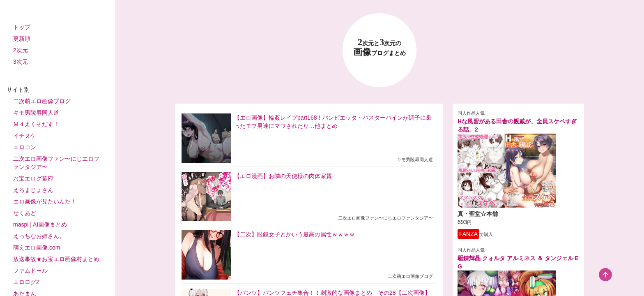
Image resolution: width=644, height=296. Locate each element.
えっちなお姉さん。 (39, 236)
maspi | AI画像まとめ (40, 224)
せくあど (25, 213)
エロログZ (26, 282)
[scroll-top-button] (605, 275)
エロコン (25, 147)
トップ (22, 27)
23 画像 (379, 47)
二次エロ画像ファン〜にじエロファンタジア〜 (56, 163)
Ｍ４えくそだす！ (36, 124)
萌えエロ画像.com (37, 247)
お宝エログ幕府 (33, 178)
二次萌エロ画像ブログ (42, 101)
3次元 (21, 62)
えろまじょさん (33, 190)
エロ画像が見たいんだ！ (45, 201)
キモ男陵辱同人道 (36, 113)
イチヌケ (25, 136)
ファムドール (30, 271)
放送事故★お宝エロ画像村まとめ (56, 259)
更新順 (22, 39)
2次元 (21, 50)
